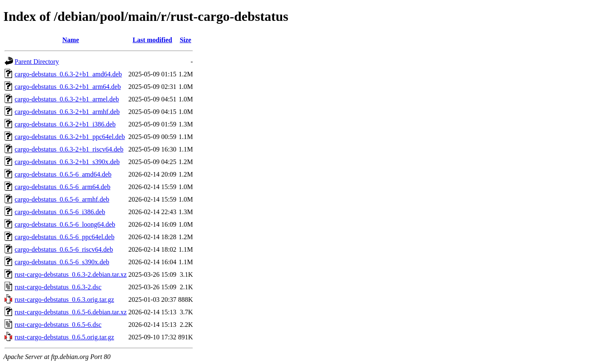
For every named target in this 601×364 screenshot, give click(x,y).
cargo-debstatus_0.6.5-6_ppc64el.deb (64, 237)
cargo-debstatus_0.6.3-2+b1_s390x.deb (67, 162)
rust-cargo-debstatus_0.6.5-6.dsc (58, 325)
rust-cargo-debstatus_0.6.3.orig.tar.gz (64, 300)
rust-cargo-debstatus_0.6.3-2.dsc (58, 287)
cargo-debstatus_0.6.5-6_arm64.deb (62, 187)
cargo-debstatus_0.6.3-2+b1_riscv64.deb (69, 149)
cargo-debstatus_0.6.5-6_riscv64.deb (64, 249)
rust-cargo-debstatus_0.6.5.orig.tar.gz (64, 337)
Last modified (153, 40)
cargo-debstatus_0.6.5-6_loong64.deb (65, 224)
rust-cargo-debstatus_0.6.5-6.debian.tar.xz (71, 312)
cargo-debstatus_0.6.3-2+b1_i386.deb (65, 124)
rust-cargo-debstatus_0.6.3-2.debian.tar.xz (71, 274)
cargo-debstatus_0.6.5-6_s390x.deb (62, 262)
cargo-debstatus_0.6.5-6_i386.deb (60, 212)
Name (71, 40)
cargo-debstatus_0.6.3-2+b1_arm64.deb (68, 87)
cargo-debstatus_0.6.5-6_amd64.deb (63, 174)
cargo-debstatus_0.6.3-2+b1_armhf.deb (67, 112)
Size (186, 40)
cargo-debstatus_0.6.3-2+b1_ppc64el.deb (70, 137)
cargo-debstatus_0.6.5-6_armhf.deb (62, 199)
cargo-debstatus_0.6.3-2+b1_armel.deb (67, 99)
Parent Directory (37, 62)
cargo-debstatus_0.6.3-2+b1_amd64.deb (68, 74)
